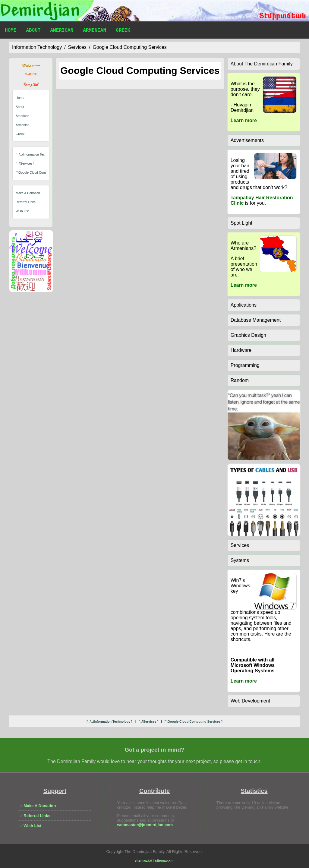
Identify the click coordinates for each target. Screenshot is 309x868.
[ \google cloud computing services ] (43, 172)
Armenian (95, 31)
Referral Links (26, 202)
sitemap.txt (144, 860)
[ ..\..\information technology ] (37, 154)
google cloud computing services (129, 47)
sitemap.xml (165, 860)
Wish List (22, 211)
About (33, 31)
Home (11, 31)
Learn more (244, 120)
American (62, 31)
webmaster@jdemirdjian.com (145, 825)
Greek (123, 31)
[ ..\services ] (25, 163)
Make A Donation (28, 193)
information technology (37, 47)
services (77, 47)
